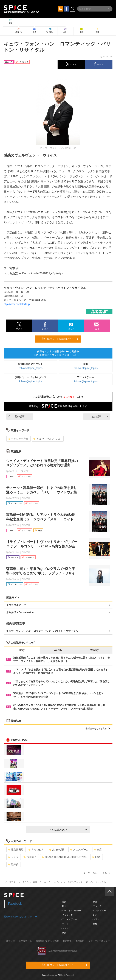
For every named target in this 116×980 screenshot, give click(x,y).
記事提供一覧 (25, 941)
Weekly (58, 650)
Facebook (15, 904)
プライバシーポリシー (99, 941)
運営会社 (10, 941)
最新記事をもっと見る (98, 729)
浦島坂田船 (16, 850)
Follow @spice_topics (30, 368)
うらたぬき (36, 850)
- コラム (96, 919)
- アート (65, 924)
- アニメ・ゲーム (69, 919)
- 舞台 (64, 906)
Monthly (94, 650)
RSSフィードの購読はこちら (60, 339)
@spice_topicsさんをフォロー (20, 917)
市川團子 (30, 857)
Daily (22, 650)
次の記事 (100, 416)
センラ (13, 857)
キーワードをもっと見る (97, 873)
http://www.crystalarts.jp (17, 304)
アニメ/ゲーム (79, 850)
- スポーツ (66, 928)
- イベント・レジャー (71, 911)
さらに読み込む (68, 830)
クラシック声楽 (18, 439)
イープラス (10, 882)
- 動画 (94, 902)
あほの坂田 (57, 850)
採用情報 (67, 941)
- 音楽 (64, 902)
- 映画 (64, 933)
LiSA (96, 857)
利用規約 (80, 941)
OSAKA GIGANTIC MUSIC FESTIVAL (64, 857)
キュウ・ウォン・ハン (47, 439)
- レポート (97, 915)
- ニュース (97, 906)
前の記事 (16, 416)
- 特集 (94, 924)
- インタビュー (99, 911)
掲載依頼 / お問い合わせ (47, 941)
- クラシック (67, 915)
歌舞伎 (13, 864)
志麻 (98, 850)
